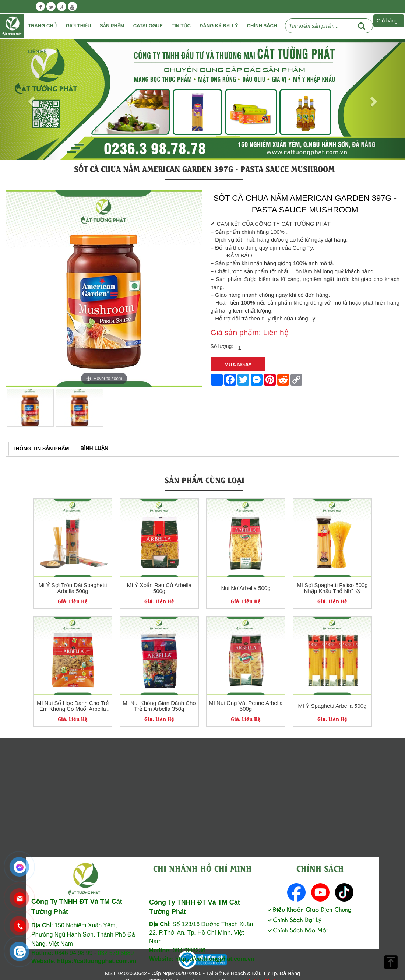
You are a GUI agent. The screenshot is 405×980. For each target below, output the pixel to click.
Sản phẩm (112, 26)
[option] (104, 289)
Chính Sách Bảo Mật (297, 930)
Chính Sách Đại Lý (294, 919)
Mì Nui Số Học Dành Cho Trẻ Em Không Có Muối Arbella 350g (73, 706)
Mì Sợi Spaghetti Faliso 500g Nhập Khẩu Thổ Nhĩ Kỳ (332, 588)
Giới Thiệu (78, 26)
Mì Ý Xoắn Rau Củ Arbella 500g (159, 588)
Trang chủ (43, 26)
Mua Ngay (238, 365)
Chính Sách (262, 26)
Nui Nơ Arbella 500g (246, 588)
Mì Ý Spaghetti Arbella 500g (332, 706)
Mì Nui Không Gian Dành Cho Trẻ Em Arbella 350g (159, 706)
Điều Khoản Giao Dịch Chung (309, 909)
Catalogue (148, 26)
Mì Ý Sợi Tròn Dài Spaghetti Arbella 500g (73, 588)
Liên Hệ (37, 51)
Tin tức (181, 26)
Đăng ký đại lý (219, 26)
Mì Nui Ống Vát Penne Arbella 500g (246, 706)
